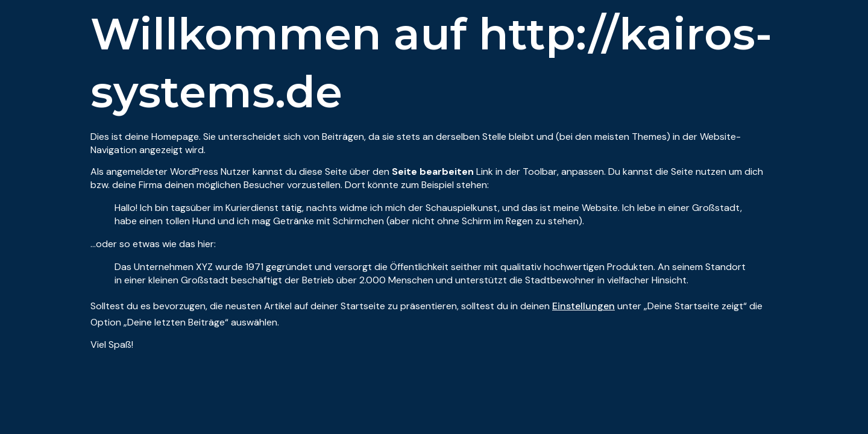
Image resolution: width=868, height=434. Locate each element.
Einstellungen (583, 306)
